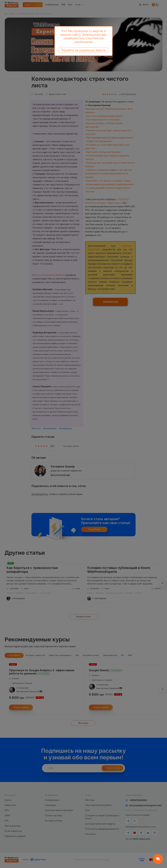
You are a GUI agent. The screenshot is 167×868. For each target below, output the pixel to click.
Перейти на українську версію (83, 50)
